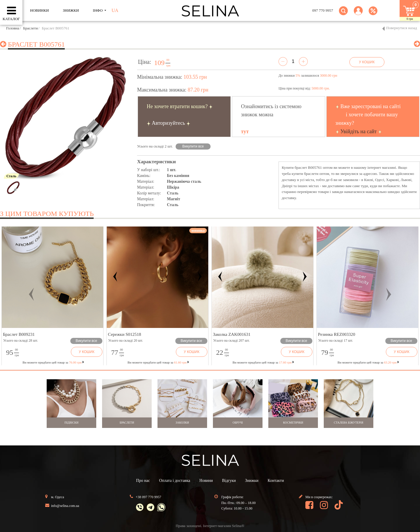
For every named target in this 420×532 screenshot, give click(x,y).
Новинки (39, 10)
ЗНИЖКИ (71, 10)
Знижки (252, 481)
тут (245, 131)
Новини (206, 481)
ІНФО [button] (98, 10)
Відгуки (229, 481)
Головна (13, 28)
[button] (358, 14)
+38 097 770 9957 (148, 497)
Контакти (276, 481)
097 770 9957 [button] (323, 10)
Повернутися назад (402, 28)
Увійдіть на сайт (358, 131)
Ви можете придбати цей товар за (158, 362)
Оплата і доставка (175, 481)
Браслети (30, 28)
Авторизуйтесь (168, 123)
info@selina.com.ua (65, 506)
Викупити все (193, 146)
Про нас (143, 481)
